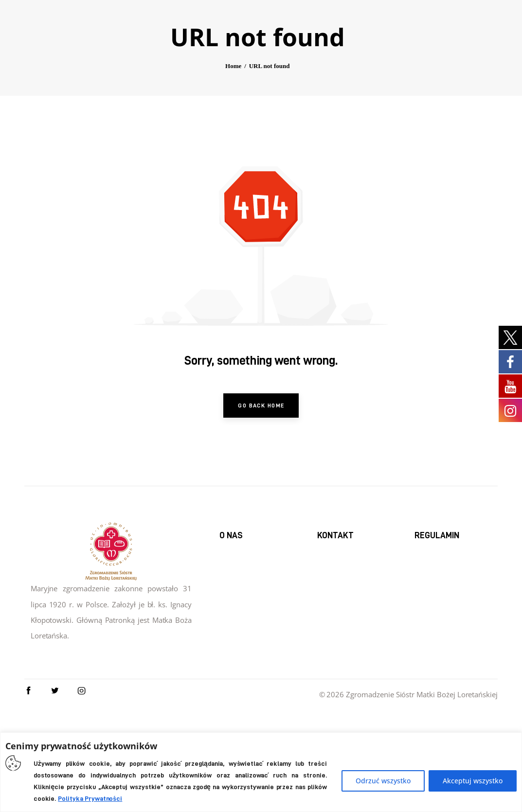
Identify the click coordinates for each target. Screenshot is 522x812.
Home (233, 151)
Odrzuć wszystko (383, 781)
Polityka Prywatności (90, 798)
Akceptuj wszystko (473, 781)
